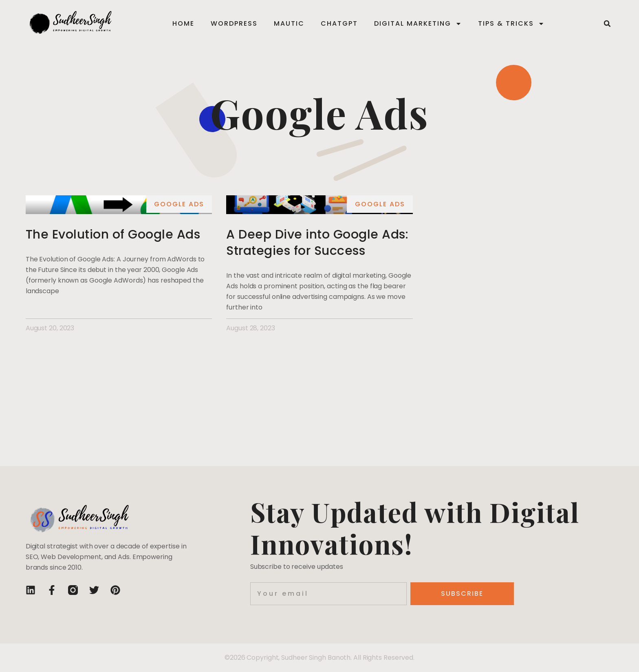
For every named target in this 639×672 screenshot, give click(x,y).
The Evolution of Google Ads (113, 234)
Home (183, 23)
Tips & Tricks (511, 24)
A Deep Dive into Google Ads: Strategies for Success (317, 243)
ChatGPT (339, 23)
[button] (607, 24)
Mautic (289, 23)
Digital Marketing (418, 24)
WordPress (234, 23)
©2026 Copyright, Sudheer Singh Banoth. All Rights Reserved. (319, 658)
